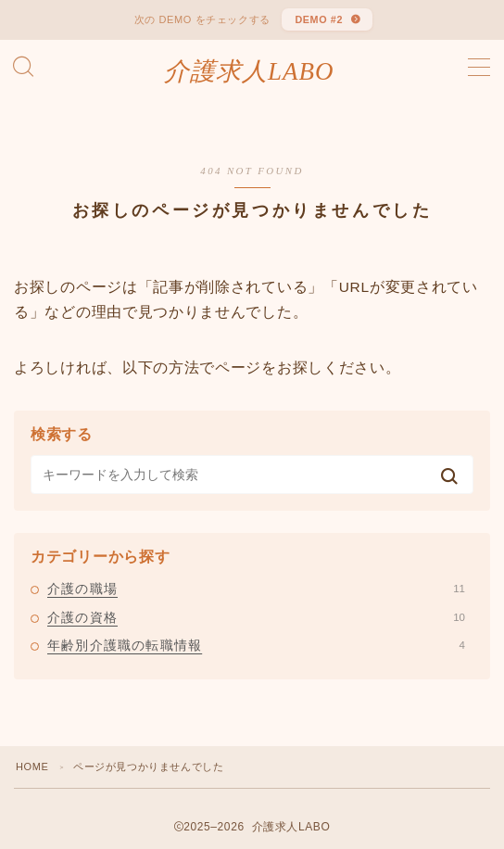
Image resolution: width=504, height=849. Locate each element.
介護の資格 (256, 617)
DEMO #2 (319, 19)
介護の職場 (256, 589)
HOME (32, 767)
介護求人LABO (249, 72)
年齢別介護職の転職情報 (256, 645)
